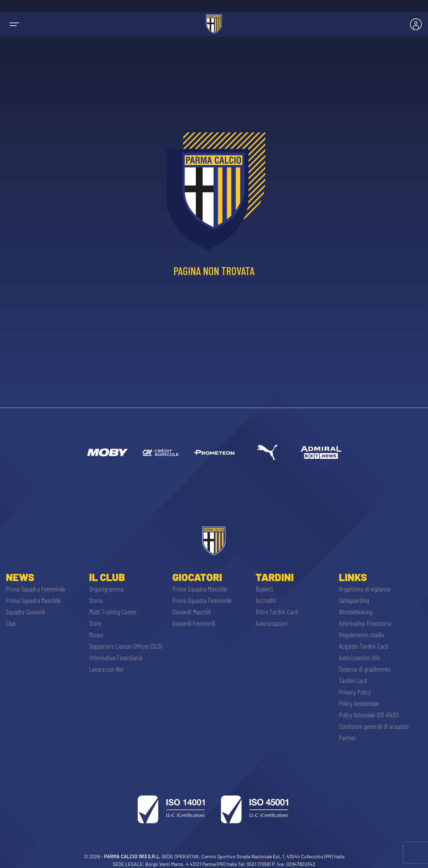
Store (95, 623)
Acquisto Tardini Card (363, 646)
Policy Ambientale (359, 703)
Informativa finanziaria (365, 623)
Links (353, 577)
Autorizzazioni (272, 623)
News (20, 577)
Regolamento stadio (361, 635)
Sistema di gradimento (365, 669)
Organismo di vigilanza (365, 589)
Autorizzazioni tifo (359, 657)
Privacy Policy (355, 692)
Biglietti (264, 589)
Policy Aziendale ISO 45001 (369, 715)
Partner (348, 738)
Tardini (275, 577)
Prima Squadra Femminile (36, 589)
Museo (96, 635)
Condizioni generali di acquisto (374, 726)
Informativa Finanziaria (116, 657)
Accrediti (266, 600)
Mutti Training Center (113, 612)
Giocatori (197, 577)
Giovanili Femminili (194, 623)
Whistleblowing (356, 612)
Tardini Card (353, 680)
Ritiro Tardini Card (277, 612)
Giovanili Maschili (192, 612)
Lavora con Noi (106, 669)
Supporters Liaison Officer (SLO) (126, 646)
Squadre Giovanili (25, 612)
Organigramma (106, 589)
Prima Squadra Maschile (33, 600)
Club (11, 623)
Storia (96, 600)
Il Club (107, 577)
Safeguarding (354, 600)
